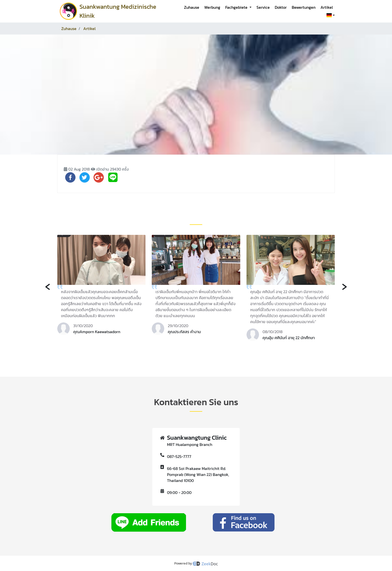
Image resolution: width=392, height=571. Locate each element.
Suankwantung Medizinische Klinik (118, 11)
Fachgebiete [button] (237, 7)
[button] (330, 15)
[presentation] (48, 286)
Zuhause (192, 7)
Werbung (212, 7)
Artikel (327, 7)
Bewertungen (304, 7)
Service (263, 7)
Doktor (281, 7)
